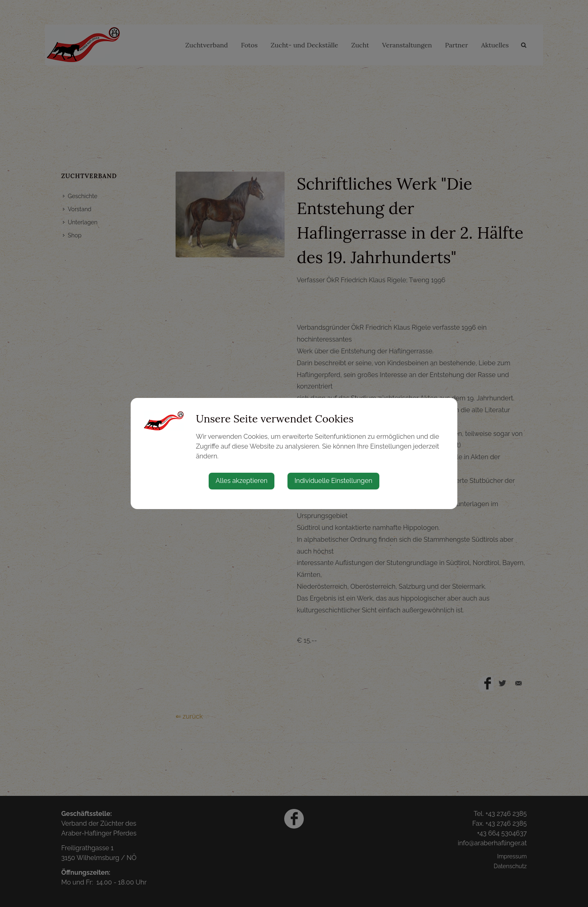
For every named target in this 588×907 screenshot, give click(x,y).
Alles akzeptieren (242, 481)
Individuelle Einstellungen (333, 481)
